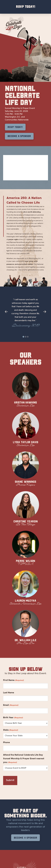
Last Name (9, 693)
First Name (13, 680)
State (11, 730)
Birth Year (13, 718)
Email (11, 705)
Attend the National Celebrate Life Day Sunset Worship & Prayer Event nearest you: (24, 759)
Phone (6, 742)
